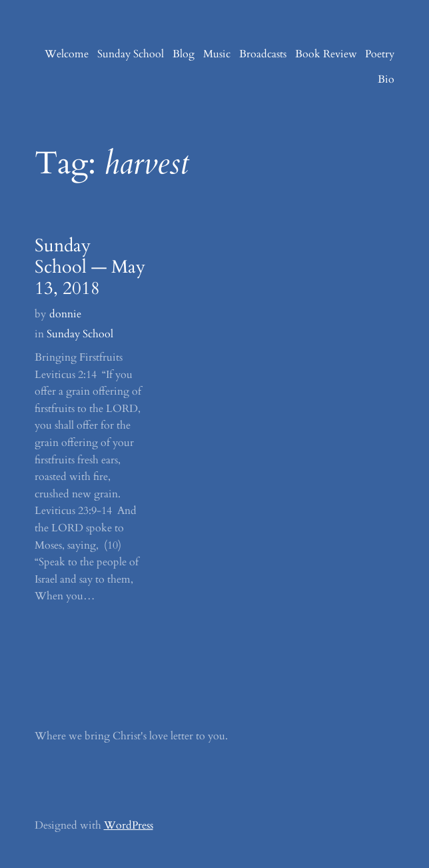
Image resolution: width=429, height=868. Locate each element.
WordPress (129, 825)
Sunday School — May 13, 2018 (90, 267)
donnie (65, 314)
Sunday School (80, 334)
